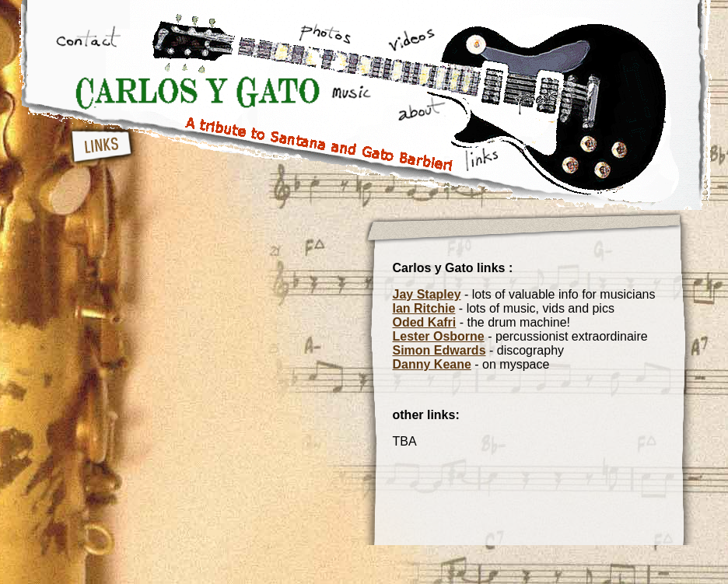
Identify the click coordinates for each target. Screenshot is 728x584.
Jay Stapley (427, 294)
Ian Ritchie (424, 308)
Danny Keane (432, 364)
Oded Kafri (425, 322)
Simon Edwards (439, 350)
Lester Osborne (439, 336)
